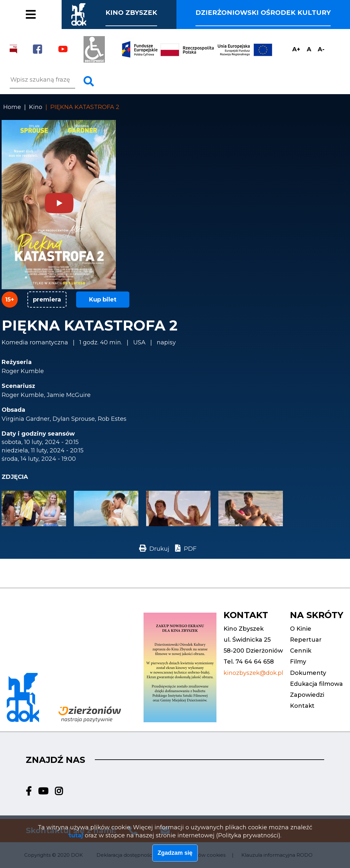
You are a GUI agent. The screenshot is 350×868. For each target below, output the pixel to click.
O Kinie (301, 629)
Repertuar (306, 640)
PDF (190, 549)
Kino (36, 107)
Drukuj (159, 549)
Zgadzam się (175, 855)
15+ (10, 300)
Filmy (24, 19)
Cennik (28, 6)
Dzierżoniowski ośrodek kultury (263, 13)
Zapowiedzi (307, 695)
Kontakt (302, 706)
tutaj (76, 837)
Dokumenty (308, 673)
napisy (166, 342)
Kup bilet (103, 300)
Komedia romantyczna (35, 342)
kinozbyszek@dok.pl (253, 673)
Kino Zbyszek (131, 13)
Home (12, 107)
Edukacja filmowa (316, 684)
